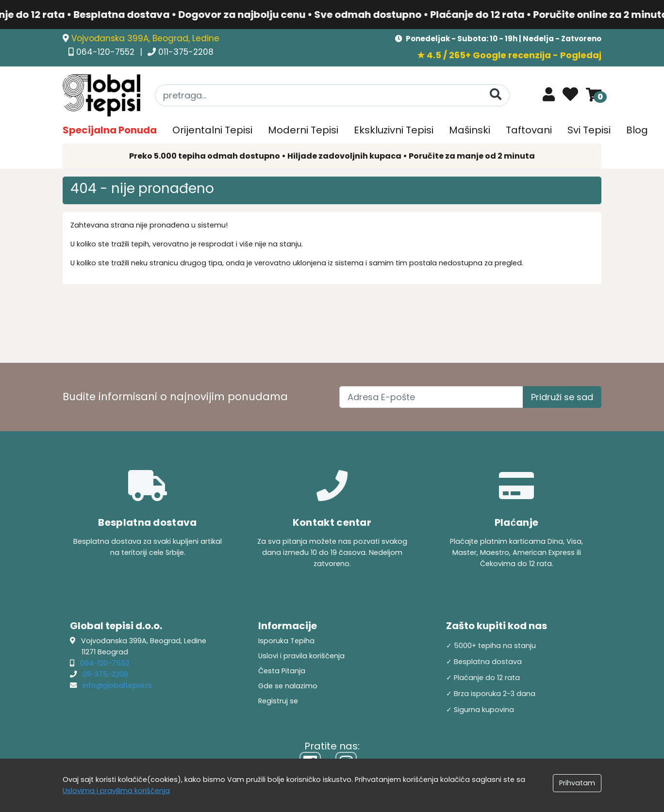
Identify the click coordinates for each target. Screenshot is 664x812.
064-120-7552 (107, 52)
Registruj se (278, 701)
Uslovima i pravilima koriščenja (116, 791)
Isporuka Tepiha (286, 641)
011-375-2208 (186, 52)
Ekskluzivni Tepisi (394, 130)
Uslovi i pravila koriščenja (301, 656)
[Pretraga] (496, 95)
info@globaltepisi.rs (117, 685)
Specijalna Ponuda (110, 130)
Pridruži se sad (562, 397)
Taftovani (529, 130)
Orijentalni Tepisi (212, 130)
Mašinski (470, 130)
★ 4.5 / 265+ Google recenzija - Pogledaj (509, 55)
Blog (637, 130)
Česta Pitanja (282, 671)
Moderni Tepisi (303, 130)
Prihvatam (577, 783)
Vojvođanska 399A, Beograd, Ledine (145, 38)
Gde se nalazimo (288, 686)
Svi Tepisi (589, 130)
